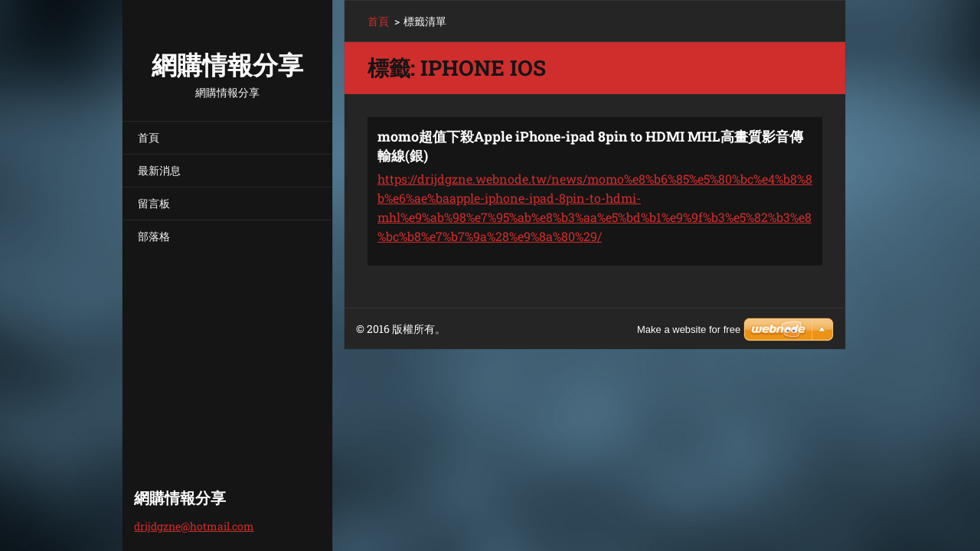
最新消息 (159, 170)
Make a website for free (689, 329)
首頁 (149, 137)
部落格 (154, 236)
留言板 (154, 203)
